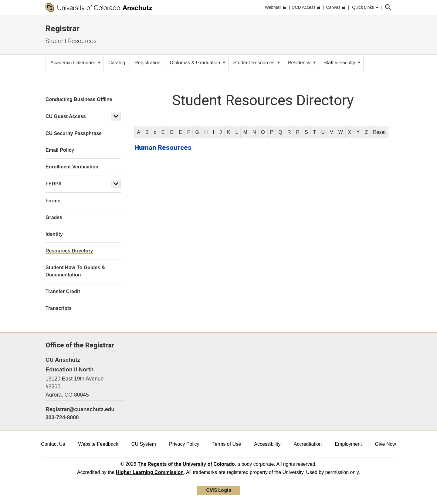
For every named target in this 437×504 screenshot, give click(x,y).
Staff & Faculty (342, 63)
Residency (302, 63)
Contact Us (53, 444)
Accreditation (308, 444)
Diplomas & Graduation (198, 63)
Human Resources (163, 148)
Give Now (386, 444)
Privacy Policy (184, 444)
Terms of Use (227, 444)
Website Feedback (98, 444)
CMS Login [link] (219, 490)
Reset (379, 132)
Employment (348, 444)
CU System (144, 444)
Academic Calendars (76, 63)
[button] (116, 117)
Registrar (63, 29)
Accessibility (267, 444)
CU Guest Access (66, 116)
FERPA (54, 184)
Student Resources (71, 41)
